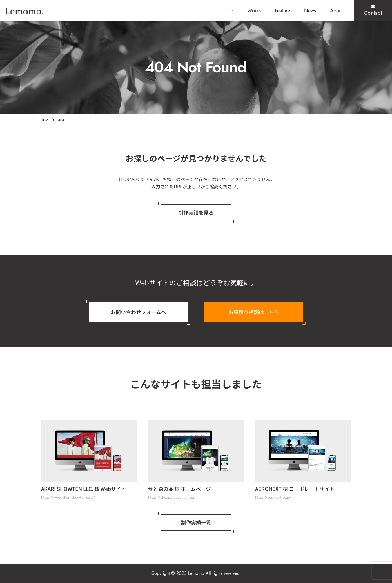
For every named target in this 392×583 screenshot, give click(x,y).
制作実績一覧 (196, 522)
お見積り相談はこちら (254, 312)
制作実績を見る (196, 212)
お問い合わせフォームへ (138, 312)
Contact (373, 10)
